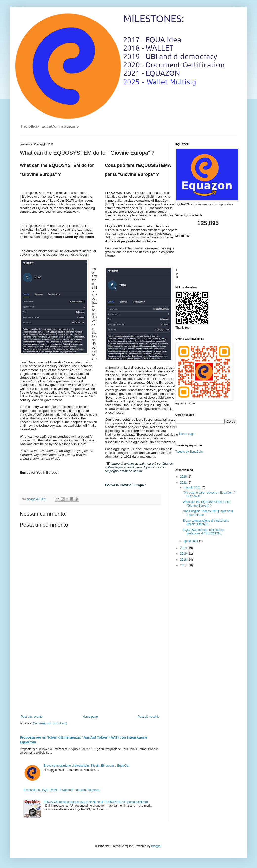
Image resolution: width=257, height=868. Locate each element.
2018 (184, 560)
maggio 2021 (193, 487)
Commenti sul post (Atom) (50, 723)
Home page (90, 717)
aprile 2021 (191, 541)
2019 (184, 554)
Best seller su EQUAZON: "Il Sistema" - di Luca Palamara (61, 790)
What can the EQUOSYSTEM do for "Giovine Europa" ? (207, 504)
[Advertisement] (90, 674)
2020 (184, 548)
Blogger (156, 846)
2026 (184, 477)
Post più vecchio (149, 717)
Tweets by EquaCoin (189, 452)
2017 (184, 565)
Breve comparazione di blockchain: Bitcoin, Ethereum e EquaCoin (87, 766)
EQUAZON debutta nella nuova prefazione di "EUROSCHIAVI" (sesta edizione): (96, 802)
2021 (184, 483)
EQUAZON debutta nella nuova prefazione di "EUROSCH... (203, 532)
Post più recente (32, 717)
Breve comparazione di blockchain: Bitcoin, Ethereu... (206, 522)
